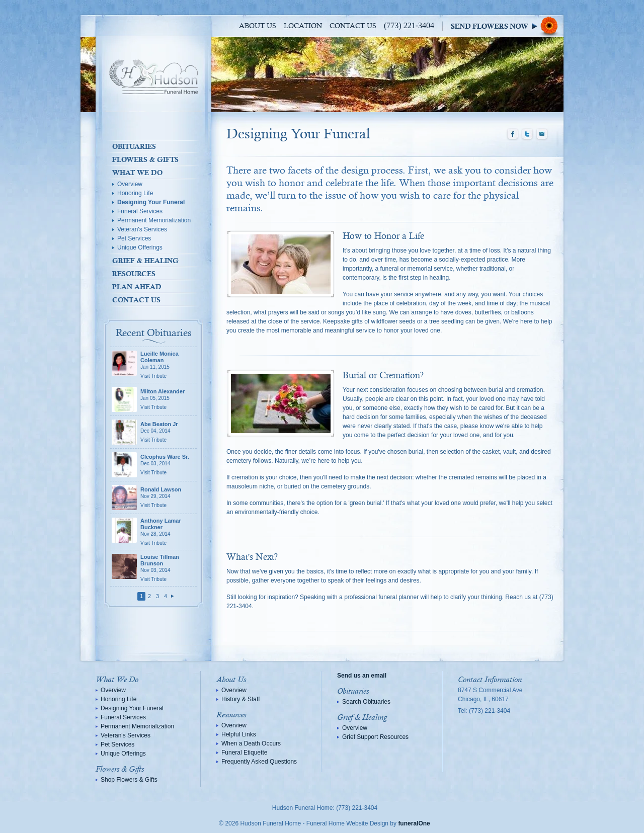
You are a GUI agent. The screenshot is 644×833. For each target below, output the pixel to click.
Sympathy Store (507, 26)
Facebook (513, 134)
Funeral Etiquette (244, 753)
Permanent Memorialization (154, 220)
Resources (134, 274)
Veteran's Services (142, 229)
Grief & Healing (145, 261)
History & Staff (240, 699)
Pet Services (134, 238)
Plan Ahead (137, 287)
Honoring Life (135, 193)
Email (542, 134)
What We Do (137, 173)
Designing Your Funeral (151, 202)
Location (303, 26)
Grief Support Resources (375, 737)
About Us (258, 26)
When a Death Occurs (251, 743)
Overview (130, 184)
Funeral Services (140, 211)
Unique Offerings (140, 247)
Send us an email (362, 676)
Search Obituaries (366, 702)
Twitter (527, 134)
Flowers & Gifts (145, 159)
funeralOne (414, 823)
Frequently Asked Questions (259, 762)
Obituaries (134, 146)
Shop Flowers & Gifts (129, 780)
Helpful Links (239, 734)
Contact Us (353, 26)
